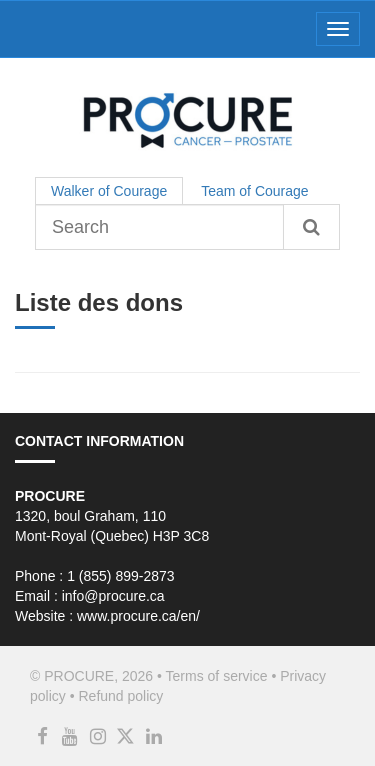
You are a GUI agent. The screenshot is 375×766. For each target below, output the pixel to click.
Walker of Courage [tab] (109, 191)
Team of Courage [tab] (254, 191)
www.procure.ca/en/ (138, 616)
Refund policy (120, 696)
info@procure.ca (113, 596)
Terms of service (217, 676)
